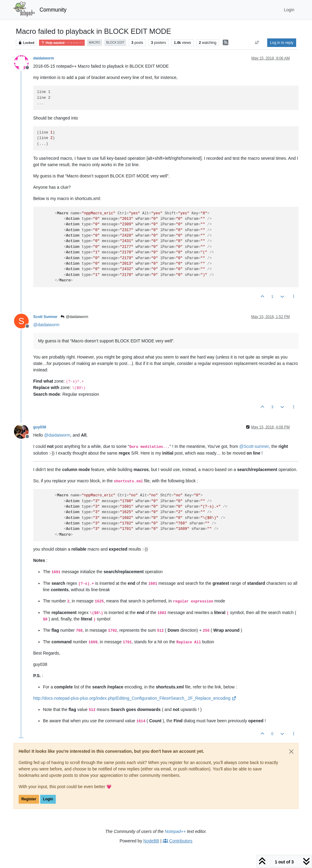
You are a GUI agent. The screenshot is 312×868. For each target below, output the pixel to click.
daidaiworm (44, 58)
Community (53, 10)
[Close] (291, 752)
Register (29, 799)
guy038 (40, 427)
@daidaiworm (74, 317)
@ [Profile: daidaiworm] (46, 325)
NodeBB (151, 841)
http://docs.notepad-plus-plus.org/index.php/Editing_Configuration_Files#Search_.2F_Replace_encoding (135, 698)
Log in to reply (282, 43)
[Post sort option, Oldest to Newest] (257, 43)
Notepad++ (175, 831)
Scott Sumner (45, 317)
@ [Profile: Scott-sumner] (254, 446)
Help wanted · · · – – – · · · (62, 43)
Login (48, 799)
